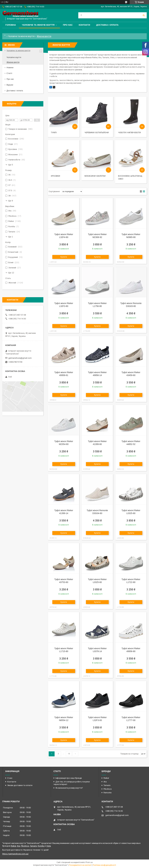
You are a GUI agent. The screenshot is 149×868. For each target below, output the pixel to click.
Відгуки (10, 85)
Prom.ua (89, 862)
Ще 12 (11, 273)
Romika (41, 846)
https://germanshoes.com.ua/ (15, 854)
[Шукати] (144, 15)
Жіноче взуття (13, 62)
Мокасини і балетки (95, 176)
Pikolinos (108, 789)
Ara (105, 782)
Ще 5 (11, 165)
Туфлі (54, 132)
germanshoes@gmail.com (20, 358)
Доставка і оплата (107, 25)
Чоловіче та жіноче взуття (38, 25)
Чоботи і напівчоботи (129, 132)
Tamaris (107, 785)
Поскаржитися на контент (80, 865)
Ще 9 (11, 201)
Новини (10, 67)
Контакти (84, 25)
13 (69, 754)
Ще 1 (11, 237)
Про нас (68, 25)
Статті (9, 73)
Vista (49, 846)
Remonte (107, 793)
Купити (64, 257)
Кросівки (55, 176)
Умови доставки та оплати (20, 785)
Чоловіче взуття (14, 57)
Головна (11, 25)
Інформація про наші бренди (69, 778)
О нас (10, 778)
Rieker (106, 778)
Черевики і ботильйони (97, 132)
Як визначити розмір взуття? (69, 788)
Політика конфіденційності (104, 865)
